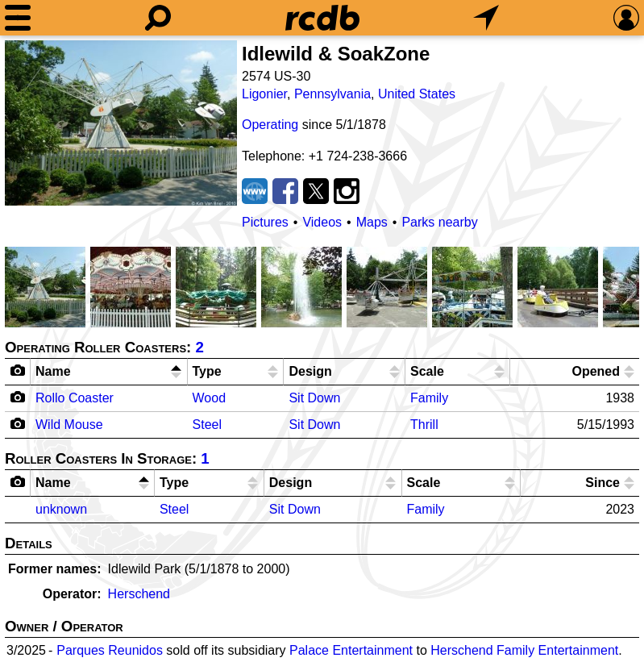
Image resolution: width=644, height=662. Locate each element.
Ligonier (264, 94)
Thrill (424, 425)
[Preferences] (626, 18)
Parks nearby (439, 222)
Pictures (265, 222)
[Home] (322, 18)
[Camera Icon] (18, 397)
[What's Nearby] (486, 18)
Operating (270, 125)
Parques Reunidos (110, 650)
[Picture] (121, 123)
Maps (372, 222)
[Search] (158, 18)
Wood (210, 398)
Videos (322, 222)
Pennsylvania (332, 94)
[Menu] (18, 18)
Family (429, 398)
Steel (207, 425)
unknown (61, 509)
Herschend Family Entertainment (524, 650)
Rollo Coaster (75, 398)
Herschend (139, 594)
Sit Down (314, 398)
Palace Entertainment (351, 650)
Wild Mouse (69, 425)
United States (417, 94)
